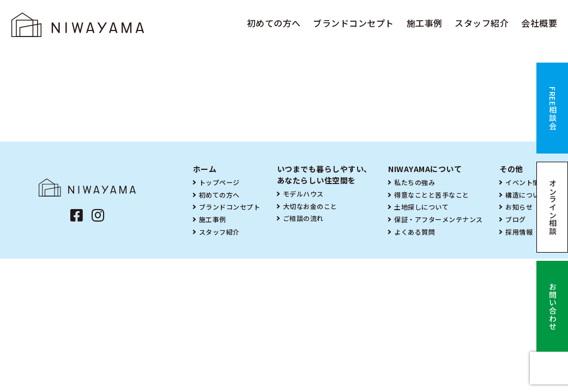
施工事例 (425, 23)
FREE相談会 (553, 108)
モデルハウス (303, 194)
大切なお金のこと (310, 206)
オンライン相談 (553, 207)
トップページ (219, 182)
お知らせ (519, 207)
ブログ (516, 219)
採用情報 (519, 232)
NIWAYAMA (78, 24)
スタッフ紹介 (482, 23)
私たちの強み (415, 182)
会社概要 (539, 23)
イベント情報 (526, 182)
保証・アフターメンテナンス (439, 219)
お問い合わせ (553, 306)
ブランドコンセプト (354, 23)
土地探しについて (421, 207)
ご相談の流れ (303, 218)
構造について (526, 195)
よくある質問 (415, 232)
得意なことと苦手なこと (432, 195)
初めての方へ (274, 23)
